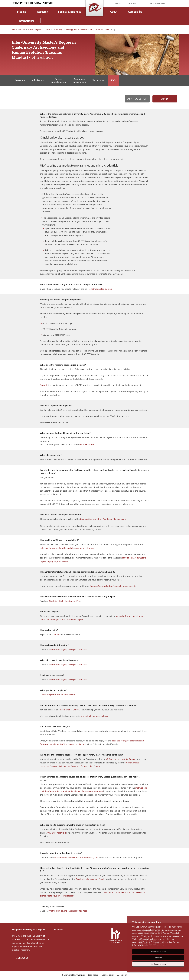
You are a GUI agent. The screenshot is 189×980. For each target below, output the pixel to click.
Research (42, 12)
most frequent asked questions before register (76, 858)
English (118, 3)
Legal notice (93, 976)
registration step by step (100, 290)
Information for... (158, 3)
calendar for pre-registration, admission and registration (67, 549)
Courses (47, 29)
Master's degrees (35, 29)
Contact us (22, 958)
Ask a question (137, 99)
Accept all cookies (158, 952)
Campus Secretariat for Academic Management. (103, 520)
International (26, 21)
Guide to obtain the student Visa (65, 602)
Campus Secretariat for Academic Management (112, 587)
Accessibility (122, 976)
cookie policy (166, 942)
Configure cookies (158, 964)
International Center (69, 710)
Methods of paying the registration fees (68, 650)
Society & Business (70, 12)
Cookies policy (108, 976)
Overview (20, 81)
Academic (80, 81)
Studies (21, 12)
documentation (86, 445)
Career (59, 81)
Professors (100, 81)
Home (14, 29)
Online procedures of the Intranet (121, 760)
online (57, 635)
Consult (44, 386)
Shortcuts (133, 3)
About (114, 12)
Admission (39, 81)
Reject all (158, 958)
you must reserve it (57, 833)
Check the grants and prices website (57, 695)
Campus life (135, 12)
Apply (165, 99)
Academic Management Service (91, 880)
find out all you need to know (95, 717)
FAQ (115, 81)
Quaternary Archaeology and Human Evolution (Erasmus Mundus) (81, 29)
